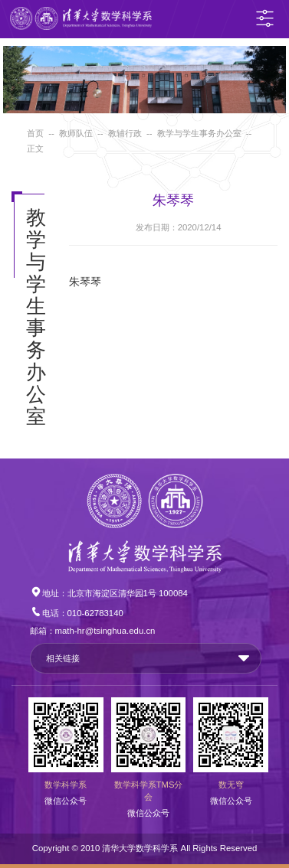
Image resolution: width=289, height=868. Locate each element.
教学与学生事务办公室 (199, 133)
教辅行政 (125, 133)
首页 (35, 133)
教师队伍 (76, 133)
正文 (35, 148)
